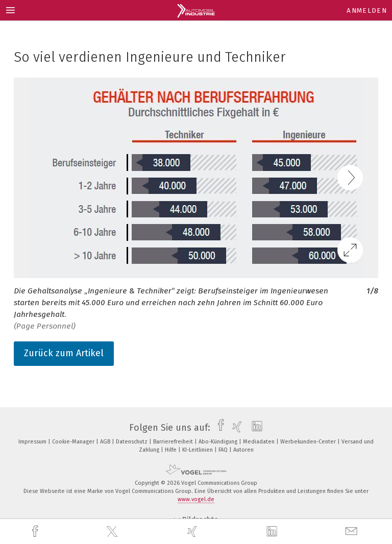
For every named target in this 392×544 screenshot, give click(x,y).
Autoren (243, 450)
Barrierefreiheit (174, 442)
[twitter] (113, 532)
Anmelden (367, 10)
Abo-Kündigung (219, 442)
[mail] (353, 531)
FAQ (224, 450)
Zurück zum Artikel (64, 353)
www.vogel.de (196, 499)
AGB (106, 442)
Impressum (33, 442)
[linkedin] (273, 532)
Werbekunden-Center (309, 442)
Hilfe (171, 450)
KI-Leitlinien (198, 450)
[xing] (193, 531)
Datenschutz (132, 442)
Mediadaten (260, 442)
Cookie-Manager (74, 442)
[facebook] (36, 531)
